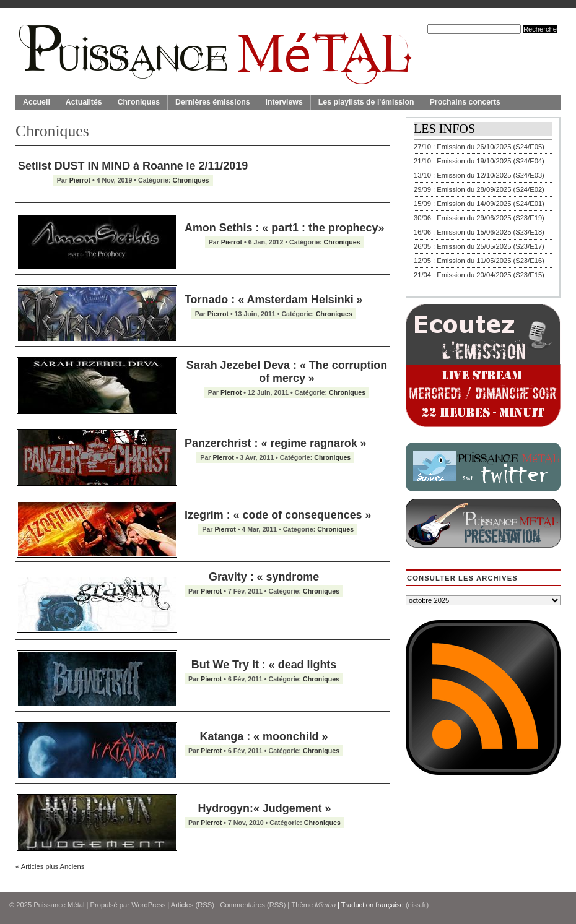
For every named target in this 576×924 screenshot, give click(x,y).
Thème (313, 905)
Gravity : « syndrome (264, 577)
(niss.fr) (417, 905)
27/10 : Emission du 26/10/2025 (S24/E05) (479, 147)
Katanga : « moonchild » (264, 736)
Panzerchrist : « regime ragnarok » (276, 443)
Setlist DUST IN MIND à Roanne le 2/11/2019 (133, 166)
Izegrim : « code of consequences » (278, 515)
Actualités (84, 102)
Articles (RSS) (193, 905)
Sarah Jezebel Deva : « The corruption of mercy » (287, 372)
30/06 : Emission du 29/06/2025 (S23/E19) (479, 218)
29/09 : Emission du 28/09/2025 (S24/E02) (479, 189)
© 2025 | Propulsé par (70, 905)
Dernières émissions (212, 102)
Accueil (37, 102)
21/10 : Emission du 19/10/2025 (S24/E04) (479, 161)
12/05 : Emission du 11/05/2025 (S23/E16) (479, 261)
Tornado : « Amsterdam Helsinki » (274, 300)
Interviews (284, 102)
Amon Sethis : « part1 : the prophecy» (284, 228)
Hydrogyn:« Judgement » (264, 808)
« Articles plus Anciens (50, 866)
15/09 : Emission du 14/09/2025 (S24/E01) (479, 204)
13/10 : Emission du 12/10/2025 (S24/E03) (479, 175)
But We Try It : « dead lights (264, 665)
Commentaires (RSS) (253, 905)
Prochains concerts (465, 102)
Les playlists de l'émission (366, 102)
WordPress (148, 905)
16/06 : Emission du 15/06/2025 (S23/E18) (479, 232)
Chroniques (139, 102)
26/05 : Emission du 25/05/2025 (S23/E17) (479, 246)
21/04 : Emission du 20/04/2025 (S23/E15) (479, 275)
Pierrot (80, 180)
